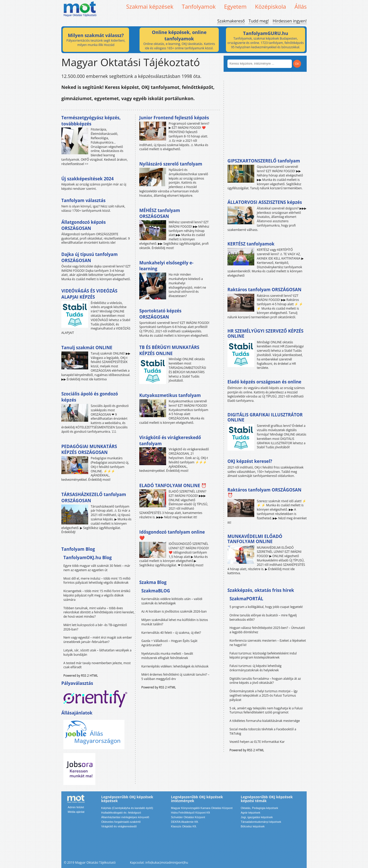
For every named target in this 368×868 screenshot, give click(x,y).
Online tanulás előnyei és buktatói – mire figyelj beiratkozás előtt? (263, 617)
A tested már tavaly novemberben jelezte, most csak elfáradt (97, 665)
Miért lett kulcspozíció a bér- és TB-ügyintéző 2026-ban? (95, 627)
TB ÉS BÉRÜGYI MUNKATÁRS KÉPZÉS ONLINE (169, 350)
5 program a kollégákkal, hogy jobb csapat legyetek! (266, 607)
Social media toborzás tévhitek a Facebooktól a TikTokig (263, 731)
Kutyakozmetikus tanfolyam (170, 395)
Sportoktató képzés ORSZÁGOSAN (160, 314)
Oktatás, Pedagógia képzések (259, 808)
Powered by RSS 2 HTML (81, 676)
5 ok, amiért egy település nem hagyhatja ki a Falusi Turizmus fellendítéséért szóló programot (266, 710)
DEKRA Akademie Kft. (185, 822)
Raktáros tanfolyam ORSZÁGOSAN (264, 290)
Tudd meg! (259, 21)
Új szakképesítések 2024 (88, 179)
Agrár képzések (250, 813)
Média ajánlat (76, 812)
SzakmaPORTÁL (246, 599)
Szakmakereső (231, 21)
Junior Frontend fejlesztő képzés (174, 118)
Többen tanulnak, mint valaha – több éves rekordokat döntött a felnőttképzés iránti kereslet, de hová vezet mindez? (99, 612)
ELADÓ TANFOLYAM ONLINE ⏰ (173, 485)
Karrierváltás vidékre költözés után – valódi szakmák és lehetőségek (172, 601)
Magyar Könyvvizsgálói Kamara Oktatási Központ (202, 808)
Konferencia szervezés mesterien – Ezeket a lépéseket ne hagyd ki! (268, 643)
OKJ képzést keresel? (250, 461)
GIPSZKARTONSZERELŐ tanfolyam (264, 161)
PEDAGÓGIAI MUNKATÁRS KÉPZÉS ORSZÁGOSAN (89, 449)
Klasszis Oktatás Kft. (184, 826)
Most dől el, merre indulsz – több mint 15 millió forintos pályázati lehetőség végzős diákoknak (97, 581)
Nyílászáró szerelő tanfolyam (171, 164)
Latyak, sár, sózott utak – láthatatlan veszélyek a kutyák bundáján (97, 652)
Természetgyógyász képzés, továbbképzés (91, 121)
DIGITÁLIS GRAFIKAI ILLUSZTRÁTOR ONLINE (265, 417)
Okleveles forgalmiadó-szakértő (121, 822)
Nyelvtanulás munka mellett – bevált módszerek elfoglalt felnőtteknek (167, 656)
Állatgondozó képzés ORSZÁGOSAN (84, 225)
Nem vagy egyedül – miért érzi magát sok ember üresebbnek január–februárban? (98, 640)
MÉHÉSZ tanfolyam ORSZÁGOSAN (160, 213)
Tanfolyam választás (83, 200)
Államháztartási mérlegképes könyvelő (125, 817)
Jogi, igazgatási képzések (257, 817)
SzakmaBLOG (156, 591)
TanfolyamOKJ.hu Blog (88, 558)
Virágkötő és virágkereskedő (119, 826)
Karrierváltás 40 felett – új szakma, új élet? (171, 633)
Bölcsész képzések (253, 826)
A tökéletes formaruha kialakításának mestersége (265, 721)
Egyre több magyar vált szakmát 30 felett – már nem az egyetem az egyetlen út (97, 568)
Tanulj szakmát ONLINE (87, 348)
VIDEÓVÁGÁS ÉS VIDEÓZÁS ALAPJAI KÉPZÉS (89, 294)
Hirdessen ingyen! (290, 21)
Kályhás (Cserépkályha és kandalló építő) (127, 808)
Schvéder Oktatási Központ (188, 817)
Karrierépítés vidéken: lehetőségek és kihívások (175, 666)
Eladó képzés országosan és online (264, 382)
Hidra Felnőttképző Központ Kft (190, 813)
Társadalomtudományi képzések (261, 822)
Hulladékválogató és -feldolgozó (121, 813)
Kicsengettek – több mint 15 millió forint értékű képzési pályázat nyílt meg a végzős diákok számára (97, 595)
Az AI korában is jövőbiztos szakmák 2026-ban (174, 611)
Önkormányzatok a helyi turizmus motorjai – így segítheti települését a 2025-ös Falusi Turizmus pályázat (263, 695)
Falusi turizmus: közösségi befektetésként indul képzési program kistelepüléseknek (263, 655)
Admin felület (76, 807)
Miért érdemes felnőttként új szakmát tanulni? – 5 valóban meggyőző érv (175, 677)
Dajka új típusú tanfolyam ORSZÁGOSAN (89, 257)
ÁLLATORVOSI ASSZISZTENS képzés (265, 202)
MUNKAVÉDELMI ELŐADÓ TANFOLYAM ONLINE (255, 539)
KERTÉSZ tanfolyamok (251, 244)
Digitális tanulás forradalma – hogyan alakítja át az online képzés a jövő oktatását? (265, 681)
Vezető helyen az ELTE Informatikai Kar (257, 742)
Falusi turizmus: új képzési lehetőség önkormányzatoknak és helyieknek (255, 668)
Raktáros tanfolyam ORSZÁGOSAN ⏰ (264, 492)
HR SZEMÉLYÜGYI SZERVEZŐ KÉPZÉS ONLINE (265, 333)
